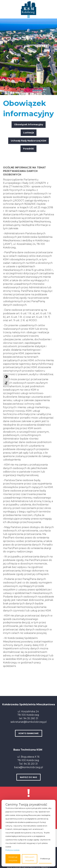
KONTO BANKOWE (29, 733)
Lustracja (29, 133)
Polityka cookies (12, 850)
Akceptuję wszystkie (13, 859)
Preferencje (45, 859)
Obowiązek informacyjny (29, 124)
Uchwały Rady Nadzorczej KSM (28, 141)
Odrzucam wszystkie (29, 859)
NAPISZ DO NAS (28, 777)
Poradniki (28, 149)
